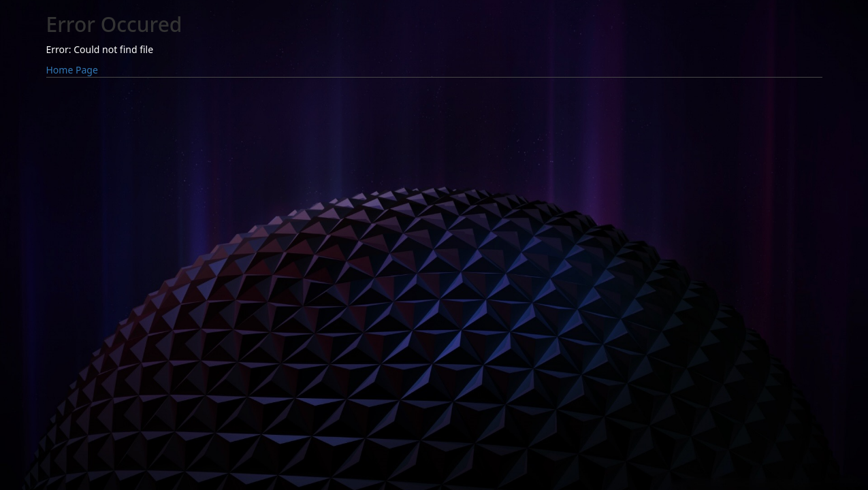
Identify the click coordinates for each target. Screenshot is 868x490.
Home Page (72, 70)
